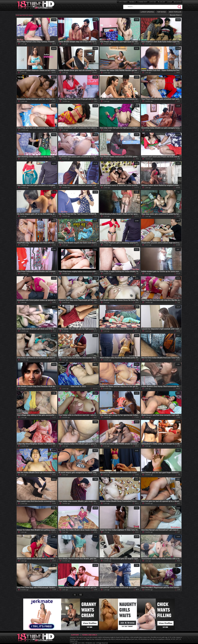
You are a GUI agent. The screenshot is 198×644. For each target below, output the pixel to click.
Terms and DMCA (90, 635)
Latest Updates (147, 12)
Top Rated (162, 12)
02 (81, 595)
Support (75, 635)
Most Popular (175, 12)
